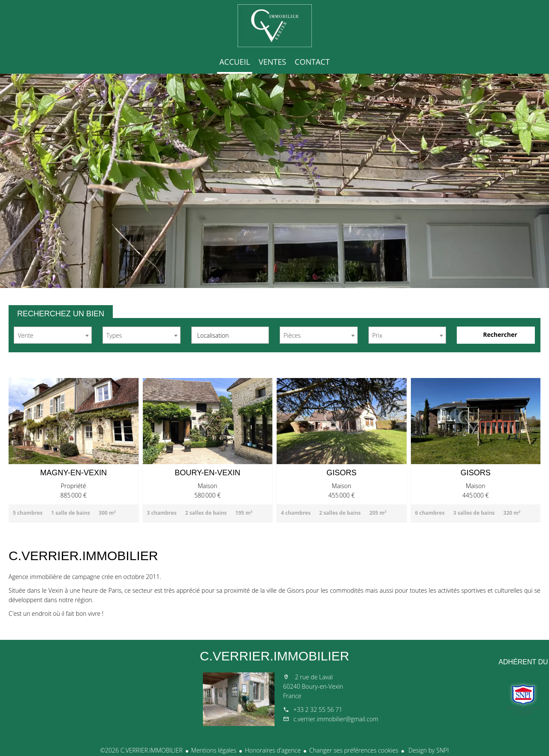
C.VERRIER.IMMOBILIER (274, 656)
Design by (428, 750)
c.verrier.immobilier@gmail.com (336, 719)
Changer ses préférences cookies (354, 750)
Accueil (274, 26)
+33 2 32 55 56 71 (318, 709)
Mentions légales (214, 750)
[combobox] (53, 335)
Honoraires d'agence (273, 750)
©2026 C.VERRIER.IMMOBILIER (141, 750)
